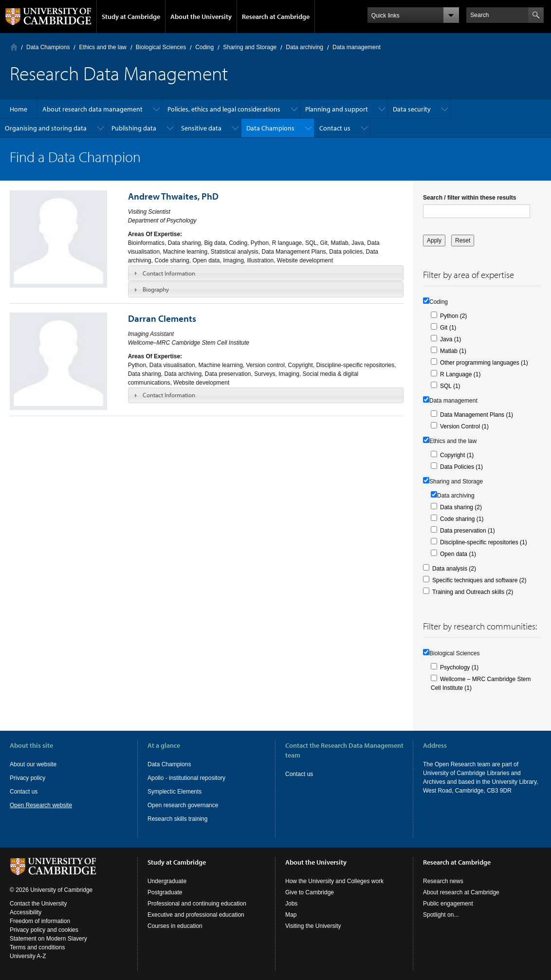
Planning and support (337, 109)
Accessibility (26, 912)
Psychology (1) (459, 667)
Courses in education (175, 926)
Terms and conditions (37, 947)
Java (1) (450, 339)
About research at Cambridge (461, 892)
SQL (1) (450, 386)
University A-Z (28, 956)
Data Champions (48, 47)
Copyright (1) (457, 455)
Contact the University (38, 904)
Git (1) (448, 328)
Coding (204, 47)
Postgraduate (165, 892)
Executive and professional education (196, 915)
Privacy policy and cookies (44, 930)
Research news (443, 881)
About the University (201, 17)
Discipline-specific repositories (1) (484, 542)
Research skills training (177, 819)
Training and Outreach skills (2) (473, 592)
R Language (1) (460, 374)
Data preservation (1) (468, 531)
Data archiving (304, 47)
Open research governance (183, 805)
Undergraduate (167, 881)
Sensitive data (201, 128)
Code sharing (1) (462, 519)
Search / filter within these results (469, 198)
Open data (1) (458, 554)
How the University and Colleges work (334, 881)
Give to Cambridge (310, 892)
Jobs (291, 904)
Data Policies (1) (461, 467)
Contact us (335, 128)
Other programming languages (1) (484, 363)
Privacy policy (28, 778)
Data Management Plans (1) (477, 415)
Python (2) (453, 316)
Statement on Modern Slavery (48, 939)
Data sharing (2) (461, 507)
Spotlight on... (441, 915)
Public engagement (448, 904)
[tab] (266, 273)
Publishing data (134, 128)
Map (291, 915)
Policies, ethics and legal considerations (224, 109)
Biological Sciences (161, 47)
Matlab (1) (453, 351)
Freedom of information (40, 921)
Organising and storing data (46, 128)
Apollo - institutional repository (186, 778)
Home (14, 47)
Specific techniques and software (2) (479, 580)
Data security (412, 109)
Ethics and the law (102, 47)
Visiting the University (313, 926)
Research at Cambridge (276, 17)
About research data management (92, 109)
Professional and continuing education (197, 904)
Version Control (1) (464, 426)
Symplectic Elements (174, 792)
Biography (156, 289)
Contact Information (169, 273)
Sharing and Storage (250, 47)
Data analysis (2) (454, 569)
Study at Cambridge (131, 17)
